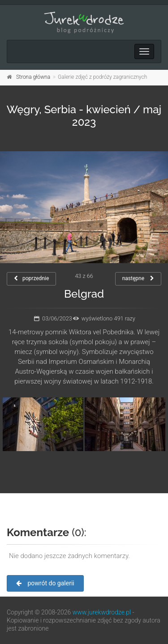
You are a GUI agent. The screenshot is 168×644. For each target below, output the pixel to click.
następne (138, 278)
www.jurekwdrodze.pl (102, 612)
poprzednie (31, 278)
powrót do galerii (45, 583)
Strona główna (33, 77)
